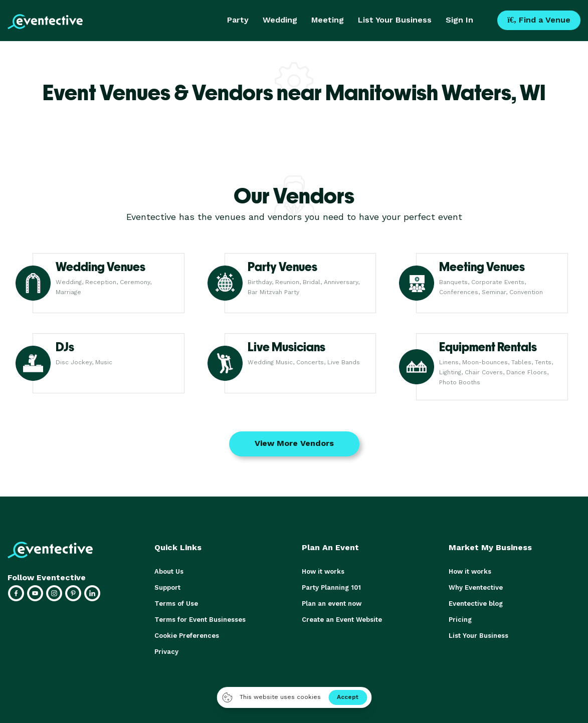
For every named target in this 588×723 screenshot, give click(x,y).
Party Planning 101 (331, 587)
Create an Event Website (342, 620)
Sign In (459, 20)
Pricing (460, 620)
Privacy (166, 652)
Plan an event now (332, 604)
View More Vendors (294, 443)
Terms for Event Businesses (200, 620)
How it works (323, 571)
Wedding (280, 20)
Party (238, 20)
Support (167, 587)
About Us (169, 571)
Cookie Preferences (187, 636)
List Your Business (395, 20)
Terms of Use (176, 604)
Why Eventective (476, 587)
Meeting (328, 20)
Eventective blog (476, 604)
